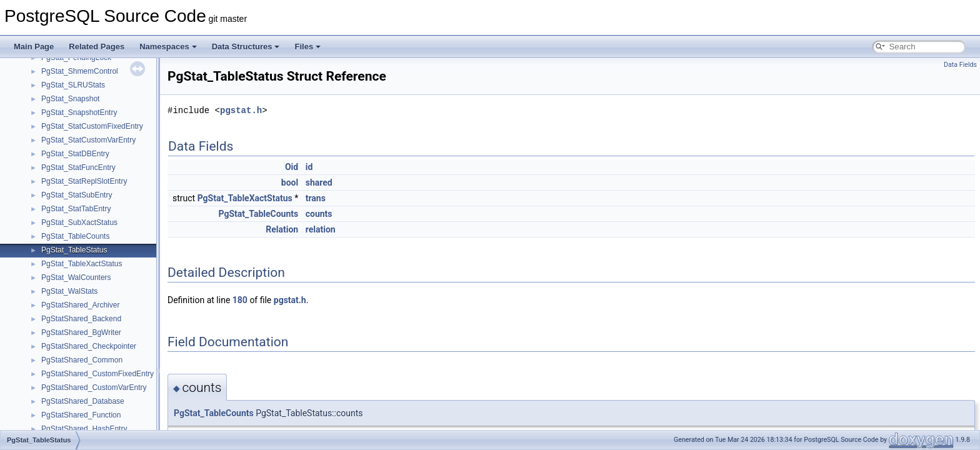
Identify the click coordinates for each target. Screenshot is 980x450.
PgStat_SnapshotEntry (79, 112)
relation (321, 229)
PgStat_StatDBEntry (75, 154)
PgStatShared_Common (82, 360)
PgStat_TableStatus (74, 250)
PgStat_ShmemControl (80, 71)
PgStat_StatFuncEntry (78, 167)
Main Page (34, 47)
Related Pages (97, 47)
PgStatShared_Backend (81, 319)
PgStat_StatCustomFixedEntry (92, 126)
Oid (292, 167)
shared (319, 182)
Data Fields (960, 65)
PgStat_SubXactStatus (79, 222)
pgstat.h (241, 110)
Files (307, 47)
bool (290, 182)
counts (319, 214)
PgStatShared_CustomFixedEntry (97, 374)
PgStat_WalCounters (76, 277)
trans (316, 198)
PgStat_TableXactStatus (82, 264)
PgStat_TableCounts (75, 236)
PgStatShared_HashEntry (84, 429)
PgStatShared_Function (81, 415)
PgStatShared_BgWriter (81, 332)
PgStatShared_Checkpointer (89, 346)
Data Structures (246, 47)
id (309, 167)
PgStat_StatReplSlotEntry (84, 181)
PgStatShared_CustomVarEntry (94, 387)
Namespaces (168, 47)
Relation (282, 229)
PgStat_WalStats (69, 291)
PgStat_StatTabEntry (76, 209)
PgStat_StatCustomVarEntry (88, 140)
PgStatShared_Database (83, 401)
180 (240, 300)
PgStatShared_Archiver (80, 305)
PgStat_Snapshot (70, 99)
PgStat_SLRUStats (73, 85)
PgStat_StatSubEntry (77, 195)
